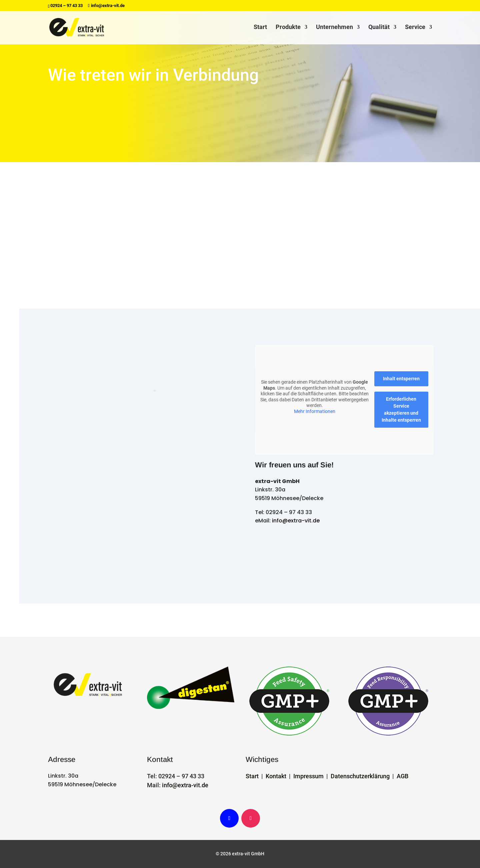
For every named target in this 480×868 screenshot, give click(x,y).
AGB (402, 776)
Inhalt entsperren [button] (401, 379)
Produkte (288, 28)
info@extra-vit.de (296, 521)
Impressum (308, 776)
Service (415, 28)
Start (260, 28)
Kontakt (276, 776)
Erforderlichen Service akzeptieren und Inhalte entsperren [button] (401, 409)
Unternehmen (334, 28)
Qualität (379, 28)
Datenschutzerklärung (360, 776)
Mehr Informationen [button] (315, 411)
